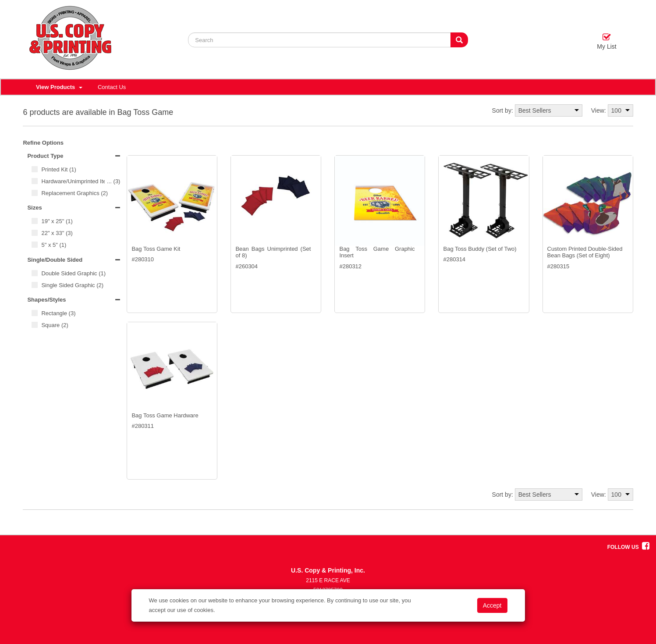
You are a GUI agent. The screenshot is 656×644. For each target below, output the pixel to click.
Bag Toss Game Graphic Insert (377, 252)
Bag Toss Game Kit (156, 249)
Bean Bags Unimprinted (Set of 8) (273, 252)
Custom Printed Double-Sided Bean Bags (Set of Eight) (585, 252)
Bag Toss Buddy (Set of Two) (480, 249)
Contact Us (112, 87)
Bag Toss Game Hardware (165, 415)
